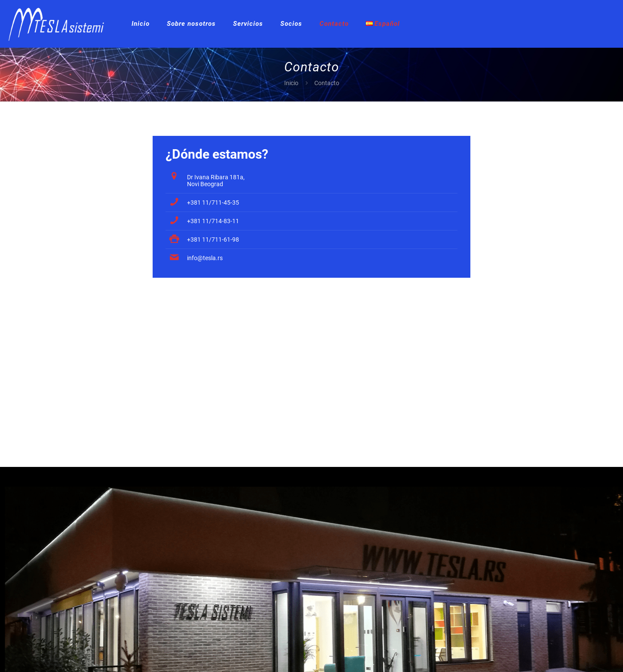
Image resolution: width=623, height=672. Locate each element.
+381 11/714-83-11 (213, 221)
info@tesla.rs (205, 258)
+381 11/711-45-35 (213, 203)
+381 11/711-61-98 (213, 239)
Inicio (291, 83)
